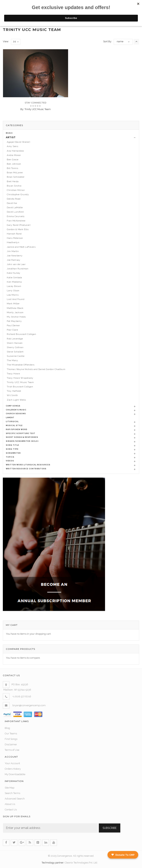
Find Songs (11, 739)
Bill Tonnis (13, 168)
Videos (10, 461)
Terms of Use (12, 750)
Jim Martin (13, 251)
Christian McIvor (16, 190)
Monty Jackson (15, 312)
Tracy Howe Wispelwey (20, 378)
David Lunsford (15, 212)
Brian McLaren (15, 173)
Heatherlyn (13, 242)
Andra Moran (14, 155)
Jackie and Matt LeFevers (21, 247)
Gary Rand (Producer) (19, 225)
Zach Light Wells (16, 400)
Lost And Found (16, 299)
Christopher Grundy (18, 194)
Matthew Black (15, 308)
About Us (10, 804)
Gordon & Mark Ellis (18, 229)
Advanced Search (15, 799)
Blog (7, 728)
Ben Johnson (14, 164)
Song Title (12, 445)
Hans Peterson (15, 238)
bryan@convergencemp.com (29, 705)
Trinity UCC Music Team (38, 111)
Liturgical (12, 422)
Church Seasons (16, 414)
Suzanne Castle (16, 356)
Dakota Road (14, 199)
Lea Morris (13, 295)
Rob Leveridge (15, 339)
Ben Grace (13, 160)
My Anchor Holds (16, 317)
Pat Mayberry (14, 321)
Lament (10, 418)
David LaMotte (15, 207)
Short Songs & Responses (22, 437)
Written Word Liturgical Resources (28, 465)
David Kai (12, 203)
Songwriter (13, 453)
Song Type (12, 449)
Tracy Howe (13, 374)
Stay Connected (36, 104)
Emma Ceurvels (16, 216)
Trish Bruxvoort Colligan (20, 387)
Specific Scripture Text (21, 433)
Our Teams (11, 733)
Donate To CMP (123, 855)
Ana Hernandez (15, 151)
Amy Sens (12, 146)
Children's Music (16, 410)
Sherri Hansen (15, 343)
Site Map (10, 788)
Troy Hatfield (14, 391)
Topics (10, 457)
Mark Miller (13, 304)
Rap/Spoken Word (17, 429)
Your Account (12, 763)
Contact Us (11, 810)
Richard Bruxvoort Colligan (21, 334)
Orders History (13, 769)
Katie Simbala (14, 278)
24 (16, 42)
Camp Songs (13, 406)
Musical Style (14, 426)
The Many (12, 360)
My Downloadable (15, 774)
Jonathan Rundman (18, 269)
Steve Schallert (15, 352)
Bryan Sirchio (14, 186)
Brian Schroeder (16, 177)
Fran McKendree (16, 221)
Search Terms (12, 793)
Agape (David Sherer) (18, 142)
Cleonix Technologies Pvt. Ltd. (81, 863)
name (120, 41)
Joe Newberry (15, 256)
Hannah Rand (14, 234)
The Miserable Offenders (21, 365)
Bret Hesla (13, 181)
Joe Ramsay (13, 260)
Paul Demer (13, 325)
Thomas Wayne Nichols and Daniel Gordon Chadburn (36, 369)
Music (9, 133)
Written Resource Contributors (26, 469)
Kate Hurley (14, 273)
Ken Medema (14, 282)
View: (6, 41)
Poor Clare (12, 330)
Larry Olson (13, 291)
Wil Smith (12, 395)
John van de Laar (16, 264)
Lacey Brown (14, 286)
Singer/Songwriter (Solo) (22, 441)
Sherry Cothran (15, 347)
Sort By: (107, 41)
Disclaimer (11, 744)
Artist (11, 137)
